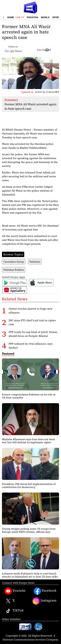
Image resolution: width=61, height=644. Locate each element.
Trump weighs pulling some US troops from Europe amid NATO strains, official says (29, 530)
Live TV (20, 17)
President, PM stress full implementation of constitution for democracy (29, 485)
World (45, 17)
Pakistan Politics (14, 270)
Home (11, 17)
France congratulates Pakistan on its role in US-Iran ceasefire (29, 396)
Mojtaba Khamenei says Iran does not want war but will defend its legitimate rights (29, 441)
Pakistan (32, 17)
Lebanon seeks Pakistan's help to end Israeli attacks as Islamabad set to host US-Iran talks (30, 575)
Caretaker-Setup (14, 262)
